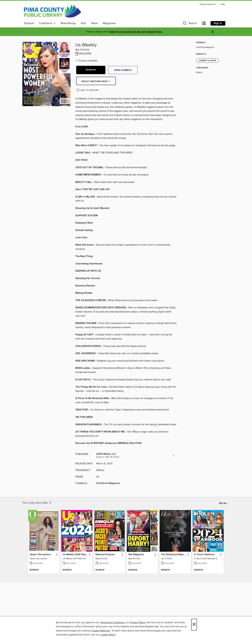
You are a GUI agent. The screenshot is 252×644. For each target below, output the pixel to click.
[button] (208, 4)
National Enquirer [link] (105, 555)
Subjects (29, 23)
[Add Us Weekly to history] (88, 90)
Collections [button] (47, 23)
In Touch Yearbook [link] (204, 555)
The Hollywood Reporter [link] (174, 555)
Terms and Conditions (112, 622)
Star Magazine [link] (136, 555)
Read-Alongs (68, 23)
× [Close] (194, 625)
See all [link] (223, 503)
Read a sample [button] (123, 70)
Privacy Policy (138, 622)
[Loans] (204, 24)
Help (223, 4)
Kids (83, 23)
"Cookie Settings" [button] (100, 631)
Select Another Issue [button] (96, 81)
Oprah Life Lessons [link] (40, 555)
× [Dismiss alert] (213, 32)
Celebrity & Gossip (207, 61)
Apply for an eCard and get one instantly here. (136, 32)
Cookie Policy (108, 635)
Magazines (109, 23)
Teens (94, 23)
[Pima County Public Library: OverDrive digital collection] (53, 11)
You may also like (37, 503)
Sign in (218, 23)
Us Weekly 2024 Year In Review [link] (75, 555)
